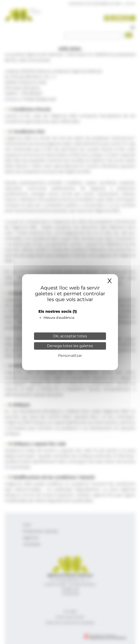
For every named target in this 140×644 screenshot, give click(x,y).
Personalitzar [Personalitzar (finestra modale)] (70, 356)
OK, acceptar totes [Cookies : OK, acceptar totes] (70, 336)
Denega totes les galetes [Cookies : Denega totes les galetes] (70, 346)
